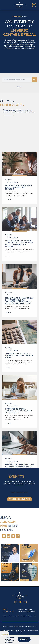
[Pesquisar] (34, 76)
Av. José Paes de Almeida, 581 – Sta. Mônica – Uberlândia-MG (19, 616)
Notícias (20, 89)
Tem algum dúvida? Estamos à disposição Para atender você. (11, 640)
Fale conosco (4, 634)
